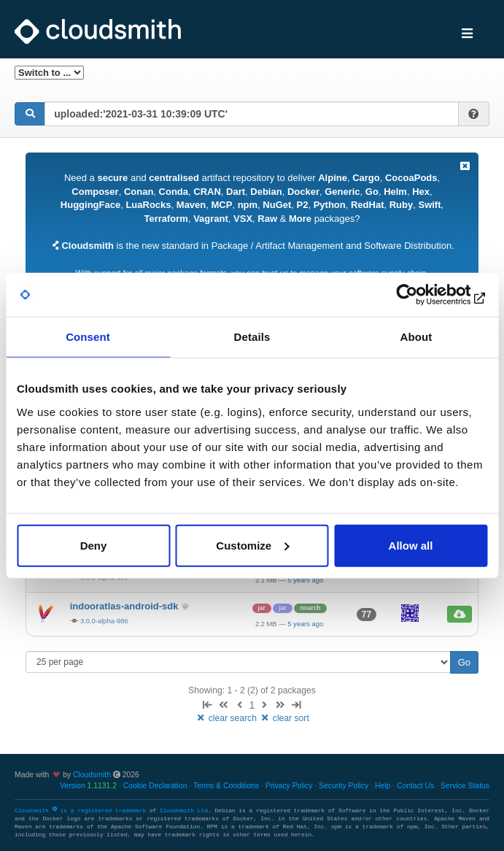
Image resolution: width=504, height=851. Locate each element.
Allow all (411, 545)
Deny (94, 545)
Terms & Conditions (226, 786)
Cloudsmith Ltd (184, 811)
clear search (227, 718)
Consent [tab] (88, 337)
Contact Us (415, 786)
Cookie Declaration (155, 786)
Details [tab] (252, 337)
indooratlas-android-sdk (125, 606)
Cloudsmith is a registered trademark (82, 811)
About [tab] (416, 337)
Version (88, 786)
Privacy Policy (289, 786)
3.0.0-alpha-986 (104, 621)
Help (383, 786)
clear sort (284, 718)
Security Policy (344, 786)
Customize (252, 545)
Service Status (465, 786)
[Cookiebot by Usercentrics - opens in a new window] (423, 295)
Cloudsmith (92, 775)
